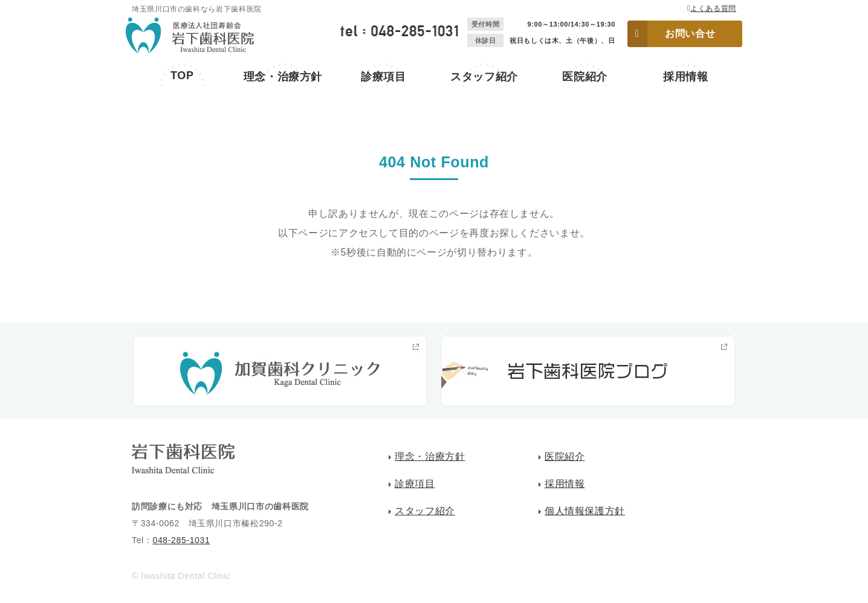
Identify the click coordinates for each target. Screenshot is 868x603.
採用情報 (686, 77)
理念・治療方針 (283, 77)
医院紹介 (585, 77)
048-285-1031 (181, 540)
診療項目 (384, 77)
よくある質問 (713, 8)
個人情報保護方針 (585, 511)
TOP (182, 76)
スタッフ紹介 (484, 77)
